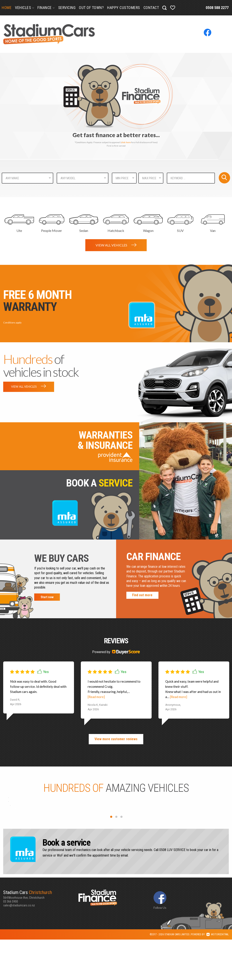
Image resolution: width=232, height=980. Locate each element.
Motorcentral (218, 975)
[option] (116, 106)
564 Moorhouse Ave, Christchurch (41, 935)
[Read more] (96, 699)
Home (7, 8)
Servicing (67, 8)
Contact (151, 8)
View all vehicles (116, 245)
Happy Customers (124, 8)
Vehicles (24, 8)
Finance (46, 8)
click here (126, 142)
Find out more (142, 597)
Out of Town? (91, 8)
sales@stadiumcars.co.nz (19, 946)
